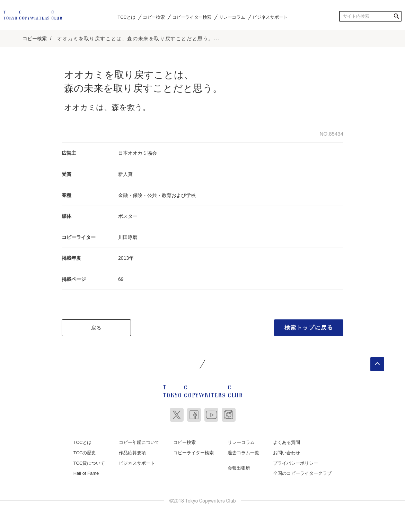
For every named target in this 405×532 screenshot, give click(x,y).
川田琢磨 (128, 237)
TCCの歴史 (85, 453)
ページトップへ (377, 364)
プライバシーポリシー (296, 463)
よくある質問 (287, 442)
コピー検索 (154, 17)
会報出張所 (239, 468)
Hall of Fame (86, 473)
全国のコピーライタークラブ (302, 473)
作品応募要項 (132, 453)
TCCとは (127, 17)
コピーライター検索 (192, 17)
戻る (96, 328)
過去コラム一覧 (243, 453)
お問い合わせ (287, 453)
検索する (396, 16)
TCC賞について (89, 463)
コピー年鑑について (139, 442)
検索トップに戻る (309, 328)
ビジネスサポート (270, 17)
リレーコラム (232, 17)
